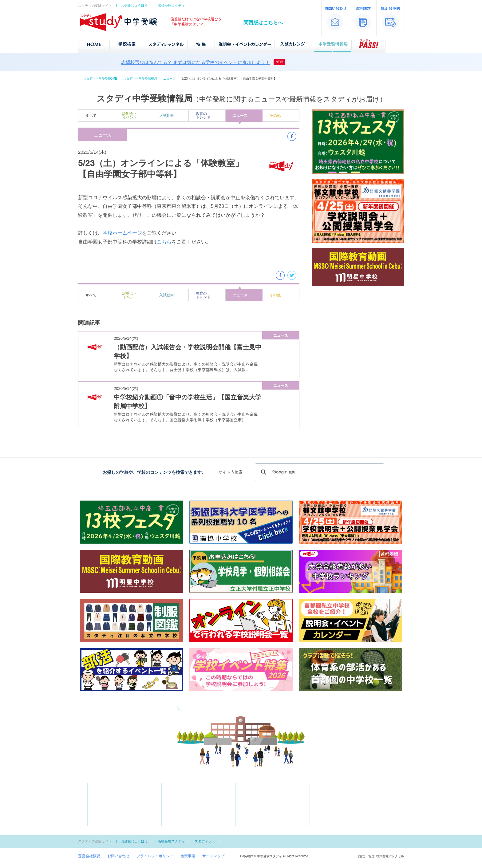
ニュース (169, 79)
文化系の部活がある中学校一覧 (194, 826)
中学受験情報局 (259, 799)
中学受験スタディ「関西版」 (380, 775)
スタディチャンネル (188, 785)
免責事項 (188, 856)
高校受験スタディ (171, 6)
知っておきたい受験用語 (262, 805)
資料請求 (327, 785)
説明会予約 (329, 792)
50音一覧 (101, 799)
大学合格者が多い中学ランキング (196, 799)
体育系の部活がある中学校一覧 (194, 819)
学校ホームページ (122, 233)
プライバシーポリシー (155, 856)
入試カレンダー (259, 792)
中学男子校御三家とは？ (262, 812)
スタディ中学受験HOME (100, 79)
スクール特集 (179, 812)
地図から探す (105, 792)
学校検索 (105, 785)
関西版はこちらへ (263, 23)
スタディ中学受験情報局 (140, 79)
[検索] (319, 472)
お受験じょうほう (134, 6)
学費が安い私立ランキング (190, 805)
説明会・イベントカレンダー (270, 785)
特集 (175, 792)
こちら (164, 242)
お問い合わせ (118, 856)
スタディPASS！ (260, 826)
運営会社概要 (89, 856)
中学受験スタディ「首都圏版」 (108, 775)
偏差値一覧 (103, 805)
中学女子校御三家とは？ (262, 819)
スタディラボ (205, 841)
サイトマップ (213, 856)
